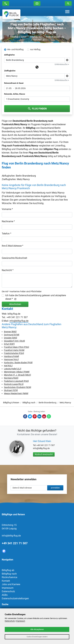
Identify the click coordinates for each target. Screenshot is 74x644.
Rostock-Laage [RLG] (14, 384)
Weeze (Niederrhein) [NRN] (16, 393)
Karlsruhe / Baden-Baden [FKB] (18, 363)
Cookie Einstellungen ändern (37, 637)
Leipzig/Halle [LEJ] (13, 369)
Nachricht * (8, 270)
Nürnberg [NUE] (11, 378)
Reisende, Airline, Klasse (15, 94)
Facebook (25, 416)
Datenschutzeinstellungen (15, 598)
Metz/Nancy (39, 40)
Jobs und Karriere (11, 584)
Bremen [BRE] (10, 332)
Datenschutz (8, 591)
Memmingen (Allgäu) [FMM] (17, 372)
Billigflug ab (8, 570)
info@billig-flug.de (19, 321)
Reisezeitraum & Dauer (14, 83)
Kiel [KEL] (8, 366)
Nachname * (8, 221)
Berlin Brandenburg (55, 37)
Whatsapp (49, 416)
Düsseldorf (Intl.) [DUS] (14, 341)
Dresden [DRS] (11, 338)
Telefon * (7, 234)
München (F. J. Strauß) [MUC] (17, 375)
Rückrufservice (9, 577)
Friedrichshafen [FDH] (14, 353)
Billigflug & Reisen (18, 37)
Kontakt (6, 581)
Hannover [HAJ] (11, 359)
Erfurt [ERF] (9, 344)
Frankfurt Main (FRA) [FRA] (17, 347)
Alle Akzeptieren (37, 629)
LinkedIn (39, 416)
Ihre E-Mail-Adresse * (13, 246)
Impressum (8, 588)
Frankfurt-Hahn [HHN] (14, 350)
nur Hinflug (35, 49)
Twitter (30, 416)
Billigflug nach (36, 37)
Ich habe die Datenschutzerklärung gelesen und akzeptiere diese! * (36, 297)
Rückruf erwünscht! (44, 454)
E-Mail (44, 416)
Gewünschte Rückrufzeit (14, 258)
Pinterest (35, 416)
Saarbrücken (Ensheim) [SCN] (18, 387)
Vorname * (7, 209)
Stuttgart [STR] (11, 390)
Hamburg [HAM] (11, 356)
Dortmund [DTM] (12, 335)
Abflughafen (9, 55)
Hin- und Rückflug (15, 49)
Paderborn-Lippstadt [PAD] (16, 381)
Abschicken (15, 304)
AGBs (5, 595)
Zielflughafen (10, 71)
